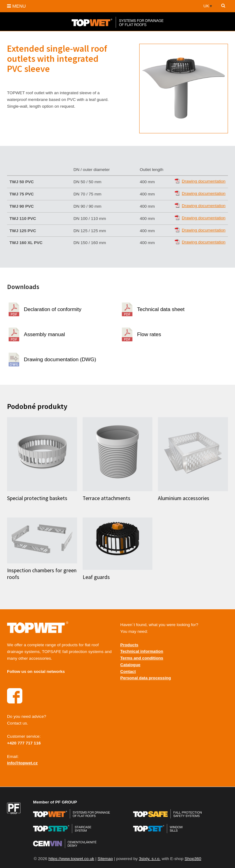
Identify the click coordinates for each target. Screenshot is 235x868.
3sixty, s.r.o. (150, 859)
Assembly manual (44, 334)
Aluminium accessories (184, 498)
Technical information (142, 651)
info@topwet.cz (22, 763)
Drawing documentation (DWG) (60, 360)
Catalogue (130, 665)
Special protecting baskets (37, 498)
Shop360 (193, 859)
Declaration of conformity (53, 309)
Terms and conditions (142, 658)
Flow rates (149, 334)
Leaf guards (96, 577)
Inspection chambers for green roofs (42, 574)
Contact (128, 671)
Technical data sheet (161, 309)
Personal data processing (145, 678)
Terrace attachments (106, 498)
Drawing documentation (204, 181)
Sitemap (105, 859)
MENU (16, 6)
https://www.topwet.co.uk (71, 859)
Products (129, 645)
